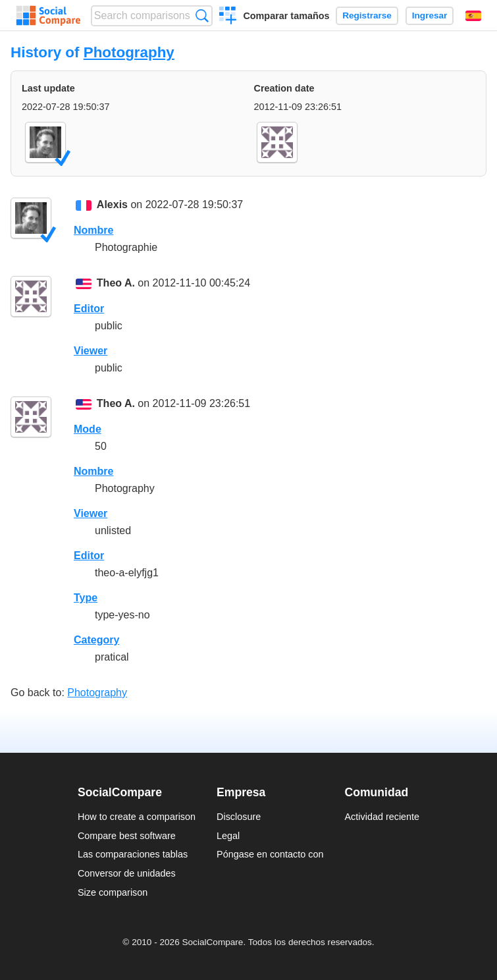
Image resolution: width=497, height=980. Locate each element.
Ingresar (430, 15)
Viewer (91, 351)
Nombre (93, 230)
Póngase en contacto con (270, 854)
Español (473, 16)
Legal (228, 836)
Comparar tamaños (286, 16)
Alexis (112, 204)
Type (86, 598)
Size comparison (113, 892)
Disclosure (239, 817)
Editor (89, 309)
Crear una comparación (228, 17)
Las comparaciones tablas (133, 854)
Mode (88, 429)
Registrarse (367, 15)
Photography (129, 52)
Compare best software (127, 836)
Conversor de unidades (127, 873)
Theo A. (116, 283)
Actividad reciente (382, 817)
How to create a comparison (137, 817)
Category (96, 640)
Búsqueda (202, 15)
